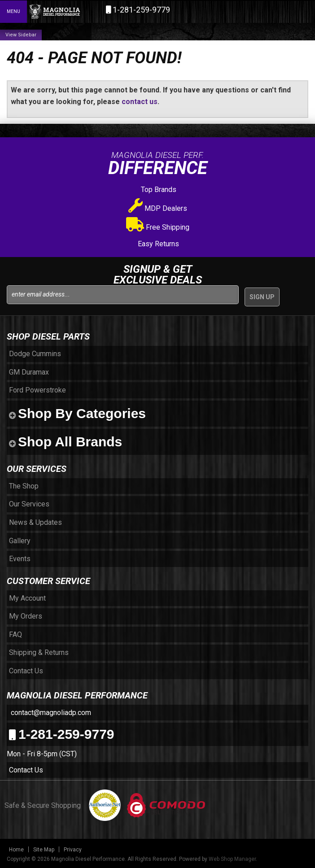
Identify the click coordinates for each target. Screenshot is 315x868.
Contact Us (26, 770)
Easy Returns (157, 244)
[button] (269, 11)
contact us (140, 102)
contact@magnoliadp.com (50, 713)
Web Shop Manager (232, 859)
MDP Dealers (158, 208)
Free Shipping (158, 227)
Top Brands (158, 190)
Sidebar (27, 35)
